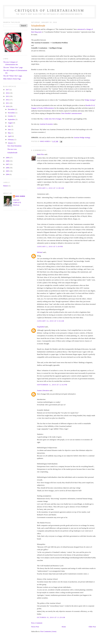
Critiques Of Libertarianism (49, 11)
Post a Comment (37, 623)
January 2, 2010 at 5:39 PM (50, 246)
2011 (8, 103)
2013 (8, 96)
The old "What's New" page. (13, 76)
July (9, 126)
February (11, 140)
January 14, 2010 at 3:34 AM (51, 321)
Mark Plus (40, 154)
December (12, 109)
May (10, 133)
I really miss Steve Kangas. (53, 119)
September (12, 119)
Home (64, 627)
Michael (40, 252)
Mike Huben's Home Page (12, 79)
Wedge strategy (90, 100)
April (10, 136)
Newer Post (35, 627)
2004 (8, 174)
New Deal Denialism (14, 146)
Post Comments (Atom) (48, 631)
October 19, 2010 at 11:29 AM (51, 617)
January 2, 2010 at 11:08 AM (50, 188)
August (11, 123)
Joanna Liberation (43, 390)
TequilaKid (41, 327)
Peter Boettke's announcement (71, 113)
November (12, 113)
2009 (8, 158)
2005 (8, 171)
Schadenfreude (12, 153)
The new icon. (12, 149)
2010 (8, 106)
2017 (8, 90)
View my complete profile (17, 203)
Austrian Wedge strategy (82, 137)
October (11, 116)
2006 (8, 168)
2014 (8, 93)
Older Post (92, 627)
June (10, 129)
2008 (8, 161)
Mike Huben (20, 196)
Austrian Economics (46, 124)
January (11, 143)
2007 (8, 164)
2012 (8, 100)
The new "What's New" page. (13, 67)
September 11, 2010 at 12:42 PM (52, 385)
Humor (6, 186)
